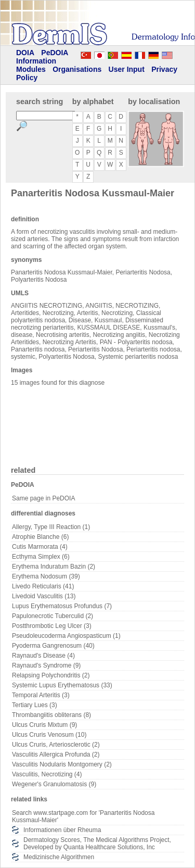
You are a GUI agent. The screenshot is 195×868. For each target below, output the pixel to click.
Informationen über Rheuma (62, 830)
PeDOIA (55, 53)
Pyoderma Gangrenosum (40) (53, 646)
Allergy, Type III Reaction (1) (51, 527)
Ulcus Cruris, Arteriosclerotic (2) (56, 745)
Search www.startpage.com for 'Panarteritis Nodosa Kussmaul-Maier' (83, 816)
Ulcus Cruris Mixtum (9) (44, 725)
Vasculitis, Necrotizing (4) (47, 774)
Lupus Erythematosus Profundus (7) (62, 606)
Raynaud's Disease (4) (43, 656)
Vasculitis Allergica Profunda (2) (56, 754)
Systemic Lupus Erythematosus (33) (62, 685)
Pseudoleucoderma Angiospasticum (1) (66, 636)
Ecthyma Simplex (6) (41, 557)
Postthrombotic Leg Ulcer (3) (52, 626)
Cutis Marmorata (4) (40, 547)
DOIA (25, 53)
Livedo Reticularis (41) (43, 586)
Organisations (77, 69)
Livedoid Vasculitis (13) (44, 596)
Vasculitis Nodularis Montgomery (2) (62, 764)
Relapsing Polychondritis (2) (51, 675)
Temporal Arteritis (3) (41, 695)
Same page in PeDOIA (43, 498)
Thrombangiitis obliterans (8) (51, 715)
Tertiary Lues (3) (35, 705)
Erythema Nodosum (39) (46, 576)
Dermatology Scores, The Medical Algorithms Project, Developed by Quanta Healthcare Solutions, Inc (97, 844)
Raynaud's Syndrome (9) (46, 665)
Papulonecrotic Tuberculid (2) (53, 616)
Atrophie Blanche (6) (40, 537)
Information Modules (36, 65)
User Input (127, 69)
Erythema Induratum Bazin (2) (54, 567)
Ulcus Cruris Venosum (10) (49, 735)
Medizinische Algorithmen (59, 857)
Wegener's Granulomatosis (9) (54, 784)
